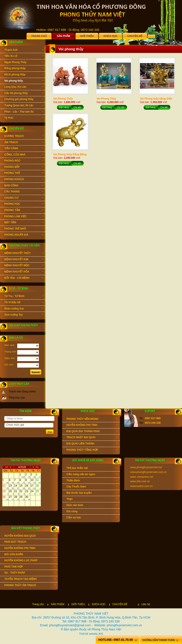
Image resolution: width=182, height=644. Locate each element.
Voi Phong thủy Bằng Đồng (70, 154)
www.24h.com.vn (140, 481)
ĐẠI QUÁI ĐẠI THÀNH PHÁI (92, 432)
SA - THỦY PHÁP (30, 573)
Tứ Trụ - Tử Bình (24, 297)
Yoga (92, 499)
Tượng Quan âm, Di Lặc (24, 106)
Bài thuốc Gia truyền (92, 493)
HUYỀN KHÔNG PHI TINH (92, 425)
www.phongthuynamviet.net (146, 467)
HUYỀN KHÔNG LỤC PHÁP (30, 561)
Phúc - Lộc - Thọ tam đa (24, 112)
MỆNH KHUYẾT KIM (24, 260)
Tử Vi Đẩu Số (24, 303)
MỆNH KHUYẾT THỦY (24, 254)
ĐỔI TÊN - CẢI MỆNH (24, 278)
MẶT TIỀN (24, 223)
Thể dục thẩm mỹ (92, 468)
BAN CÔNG (24, 186)
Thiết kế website (88, 634)
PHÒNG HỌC (24, 204)
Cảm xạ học (92, 518)
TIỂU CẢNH (24, 149)
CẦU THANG (24, 192)
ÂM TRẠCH (24, 143)
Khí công (92, 512)
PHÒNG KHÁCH (24, 180)
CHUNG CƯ (24, 198)
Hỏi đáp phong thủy (23, 326)
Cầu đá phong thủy (24, 94)
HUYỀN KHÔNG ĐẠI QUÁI (30, 536)
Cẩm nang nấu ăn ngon (92, 475)
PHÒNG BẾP (24, 167)
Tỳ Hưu (24, 118)
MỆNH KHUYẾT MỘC (24, 266)
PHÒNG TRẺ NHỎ (24, 229)
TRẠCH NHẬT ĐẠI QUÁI (92, 438)
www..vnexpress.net (142, 477)
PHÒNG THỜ (24, 173)
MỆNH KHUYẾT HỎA (24, 272)
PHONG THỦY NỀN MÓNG (92, 419)
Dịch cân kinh (92, 506)
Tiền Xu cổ (24, 56)
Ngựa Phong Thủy (24, 63)
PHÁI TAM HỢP (30, 567)
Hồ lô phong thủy (24, 75)
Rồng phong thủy (24, 69)
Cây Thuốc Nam (92, 487)
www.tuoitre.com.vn (141, 486)
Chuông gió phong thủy (24, 100)
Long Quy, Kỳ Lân (24, 87)
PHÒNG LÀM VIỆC (24, 217)
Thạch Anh (24, 50)
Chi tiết (77, 107)
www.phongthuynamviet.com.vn (148, 472)
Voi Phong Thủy (63, 99)
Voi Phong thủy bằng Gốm (156, 99)
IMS (101, 634)
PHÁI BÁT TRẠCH (30, 542)
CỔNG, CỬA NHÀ (24, 155)
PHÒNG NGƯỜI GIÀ (24, 235)
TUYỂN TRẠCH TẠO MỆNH (30, 579)
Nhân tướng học (24, 309)
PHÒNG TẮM (24, 211)
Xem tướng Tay (24, 315)
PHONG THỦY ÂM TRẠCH (30, 586)
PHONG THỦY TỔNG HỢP (92, 450)
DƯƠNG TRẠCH (24, 136)
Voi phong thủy (24, 81)
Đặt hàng (64, 107)
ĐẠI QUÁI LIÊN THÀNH (92, 444)
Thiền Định (92, 481)
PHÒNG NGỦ (24, 161)
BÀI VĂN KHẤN (30, 555)
